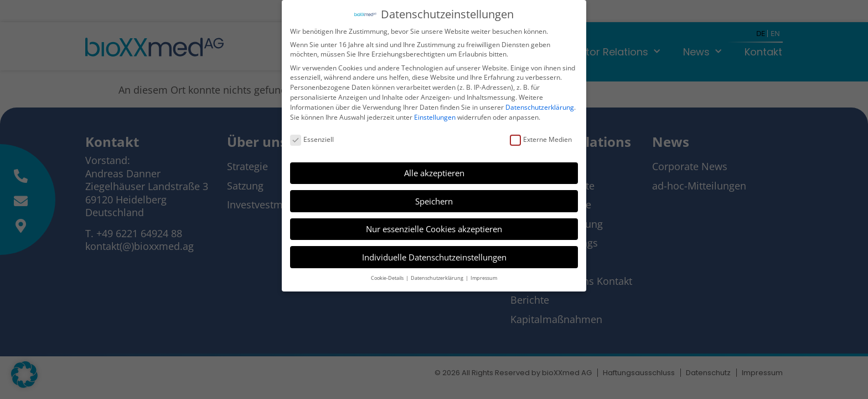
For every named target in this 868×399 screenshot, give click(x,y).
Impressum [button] (484, 276)
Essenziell (312, 138)
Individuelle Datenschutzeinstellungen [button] (434, 255)
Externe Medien (541, 138)
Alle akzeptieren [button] (434, 171)
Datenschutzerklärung (540, 106)
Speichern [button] (434, 199)
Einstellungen (435, 116)
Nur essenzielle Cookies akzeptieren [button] (434, 227)
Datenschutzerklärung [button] (438, 276)
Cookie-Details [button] (388, 276)
